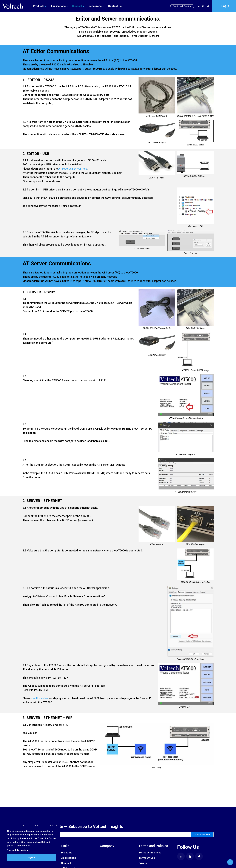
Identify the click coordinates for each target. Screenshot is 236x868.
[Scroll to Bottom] (230, 862)
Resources (96, 6)
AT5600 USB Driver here (73, 169)
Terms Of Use (147, 858)
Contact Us (115, 6)
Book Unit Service (182, 6)
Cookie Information (17, 850)
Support (78, 6)
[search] (208, 6)
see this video (39, 699)
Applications (59, 6)
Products (40, 6)
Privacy (143, 863)
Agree (32, 858)
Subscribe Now (202, 835)
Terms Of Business (150, 853)
